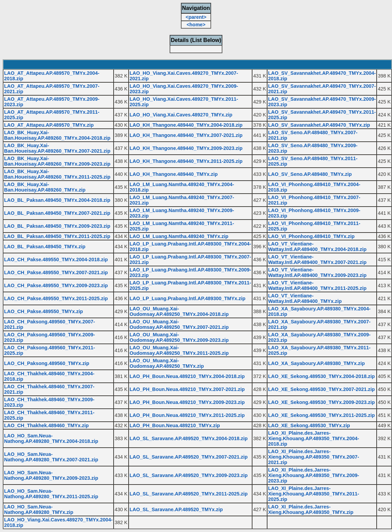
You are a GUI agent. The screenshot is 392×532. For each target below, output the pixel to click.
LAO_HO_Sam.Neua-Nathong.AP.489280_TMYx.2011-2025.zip (51, 494)
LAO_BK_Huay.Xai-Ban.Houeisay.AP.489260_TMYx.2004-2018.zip (57, 135)
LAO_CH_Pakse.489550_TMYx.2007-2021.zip (56, 272)
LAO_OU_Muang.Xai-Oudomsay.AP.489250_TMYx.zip (167, 363)
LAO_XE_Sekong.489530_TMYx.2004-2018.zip (322, 376)
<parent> (196, 17)
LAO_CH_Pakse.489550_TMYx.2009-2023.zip (56, 285)
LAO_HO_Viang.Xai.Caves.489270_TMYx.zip (181, 115)
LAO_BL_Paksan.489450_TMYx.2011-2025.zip (57, 236)
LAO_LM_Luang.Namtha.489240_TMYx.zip (179, 236)
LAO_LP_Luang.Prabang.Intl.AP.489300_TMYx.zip (188, 298)
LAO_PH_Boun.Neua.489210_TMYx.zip (175, 425)
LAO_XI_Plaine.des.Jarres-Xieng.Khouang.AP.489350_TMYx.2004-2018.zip (314, 438)
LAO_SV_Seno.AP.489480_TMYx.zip (310, 174)
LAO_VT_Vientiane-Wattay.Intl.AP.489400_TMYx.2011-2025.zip (317, 285)
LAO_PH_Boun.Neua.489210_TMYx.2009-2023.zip (187, 402)
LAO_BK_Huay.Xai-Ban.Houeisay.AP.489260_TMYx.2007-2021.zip (57, 148)
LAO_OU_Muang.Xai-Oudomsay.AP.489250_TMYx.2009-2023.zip (179, 337)
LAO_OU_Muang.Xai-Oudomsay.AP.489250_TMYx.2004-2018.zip (179, 311)
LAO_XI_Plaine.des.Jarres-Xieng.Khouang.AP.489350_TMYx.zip (311, 509)
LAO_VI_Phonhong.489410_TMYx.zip (311, 236)
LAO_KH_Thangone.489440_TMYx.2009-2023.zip (186, 148)
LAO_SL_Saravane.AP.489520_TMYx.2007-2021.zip (189, 457)
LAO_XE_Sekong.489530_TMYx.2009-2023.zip (322, 402)
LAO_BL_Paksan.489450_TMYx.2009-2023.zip (57, 226)
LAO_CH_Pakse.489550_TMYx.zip (43, 311)
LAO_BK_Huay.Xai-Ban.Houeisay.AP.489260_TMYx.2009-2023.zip (57, 161)
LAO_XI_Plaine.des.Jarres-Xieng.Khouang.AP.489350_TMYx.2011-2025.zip (314, 494)
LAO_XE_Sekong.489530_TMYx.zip (309, 425)
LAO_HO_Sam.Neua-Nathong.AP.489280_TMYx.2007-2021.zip (51, 457)
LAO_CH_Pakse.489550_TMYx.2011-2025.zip (56, 298)
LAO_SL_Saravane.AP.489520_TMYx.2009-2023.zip (189, 475)
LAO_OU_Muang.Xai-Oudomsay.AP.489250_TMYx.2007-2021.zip (179, 324)
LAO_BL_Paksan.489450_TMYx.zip (45, 247)
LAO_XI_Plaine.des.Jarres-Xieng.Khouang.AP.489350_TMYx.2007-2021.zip (314, 457)
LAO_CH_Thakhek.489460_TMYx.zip (46, 425)
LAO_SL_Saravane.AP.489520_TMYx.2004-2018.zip (189, 438)
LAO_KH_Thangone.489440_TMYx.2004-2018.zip (186, 125)
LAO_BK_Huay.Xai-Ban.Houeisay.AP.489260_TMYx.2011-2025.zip (57, 174)
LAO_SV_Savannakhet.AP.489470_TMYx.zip (319, 125)
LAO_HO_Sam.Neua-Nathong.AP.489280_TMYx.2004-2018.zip (51, 438)
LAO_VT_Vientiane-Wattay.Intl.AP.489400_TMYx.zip (305, 298)
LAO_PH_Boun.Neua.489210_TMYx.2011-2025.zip (187, 415)
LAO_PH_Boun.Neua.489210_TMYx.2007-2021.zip (187, 389)
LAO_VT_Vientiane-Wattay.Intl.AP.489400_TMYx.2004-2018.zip (317, 247)
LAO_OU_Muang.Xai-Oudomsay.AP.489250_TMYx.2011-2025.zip (179, 350)
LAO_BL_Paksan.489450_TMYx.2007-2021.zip (57, 213)
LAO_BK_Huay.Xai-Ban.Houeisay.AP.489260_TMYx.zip (45, 187)
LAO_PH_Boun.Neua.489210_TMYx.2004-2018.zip (187, 376)
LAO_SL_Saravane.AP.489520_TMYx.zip (176, 509)
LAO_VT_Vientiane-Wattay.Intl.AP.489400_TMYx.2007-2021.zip (317, 260)
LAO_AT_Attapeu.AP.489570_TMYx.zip (49, 125)
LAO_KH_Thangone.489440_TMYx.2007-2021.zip (186, 135)
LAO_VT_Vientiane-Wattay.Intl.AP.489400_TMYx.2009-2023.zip (317, 272)
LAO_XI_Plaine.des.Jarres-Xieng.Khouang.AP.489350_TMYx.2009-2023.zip (314, 475)
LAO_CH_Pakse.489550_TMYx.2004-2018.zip (56, 260)
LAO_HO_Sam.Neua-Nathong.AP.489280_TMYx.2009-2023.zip (51, 475)
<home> (196, 25)
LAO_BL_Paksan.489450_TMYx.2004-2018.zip (57, 200)
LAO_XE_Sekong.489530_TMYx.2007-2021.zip (322, 389)
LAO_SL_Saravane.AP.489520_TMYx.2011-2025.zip (189, 494)
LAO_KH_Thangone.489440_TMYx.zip (174, 174)
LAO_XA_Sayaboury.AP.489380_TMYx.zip (316, 363)
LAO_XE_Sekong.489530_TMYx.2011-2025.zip (322, 415)
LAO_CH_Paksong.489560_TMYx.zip (47, 363)
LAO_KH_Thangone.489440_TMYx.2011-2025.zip (186, 161)
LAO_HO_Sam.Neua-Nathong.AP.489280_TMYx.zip (39, 509)
